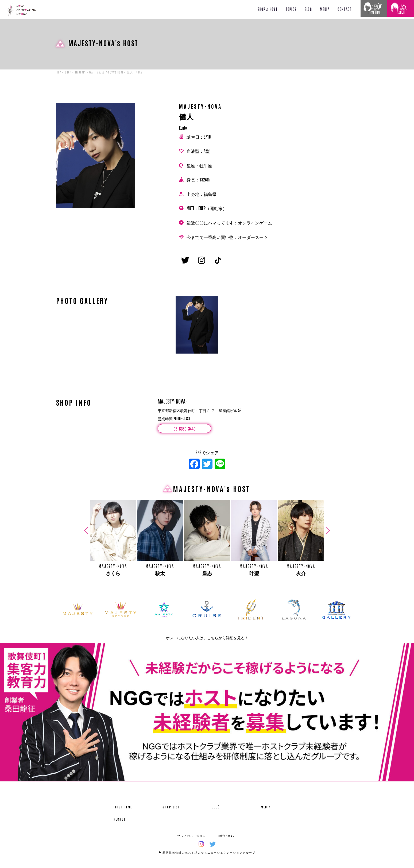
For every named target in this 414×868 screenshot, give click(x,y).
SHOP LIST (171, 811)
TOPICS (291, 9)
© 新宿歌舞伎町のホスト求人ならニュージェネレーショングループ (207, 857)
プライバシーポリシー (193, 840)
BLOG (308, 9)
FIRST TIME (123, 811)
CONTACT (345, 9)
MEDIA (325, 9)
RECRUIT (121, 824)
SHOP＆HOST (268, 9)
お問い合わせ (227, 840)
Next (327, 535)
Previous (87, 535)
